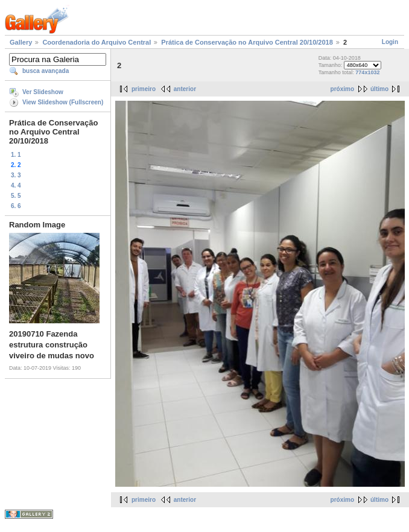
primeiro (144, 89)
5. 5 (16, 196)
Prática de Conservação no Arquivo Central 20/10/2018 (247, 42)
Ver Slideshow (43, 92)
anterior (185, 89)
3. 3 (16, 175)
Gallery (21, 42)
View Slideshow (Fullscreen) (63, 102)
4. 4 (16, 185)
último (379, 89)
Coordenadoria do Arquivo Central (97, 42)
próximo (342, 89)
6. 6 (16, 206)
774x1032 (367, 72)
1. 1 (16, 155)
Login (390, 42)
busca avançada (46, 71)
